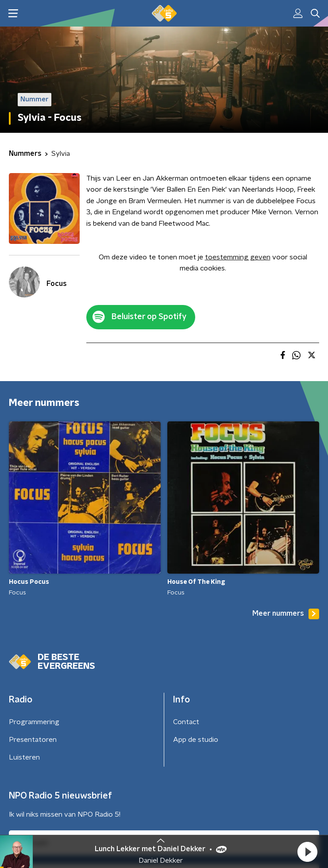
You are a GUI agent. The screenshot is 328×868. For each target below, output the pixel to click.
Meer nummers (286, 614)
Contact (186, 722)
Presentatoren (33, 740)
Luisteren (24, 757)
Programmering (34, 722)
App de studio (196, 740)
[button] (307, 852)
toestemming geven (238, 257)
